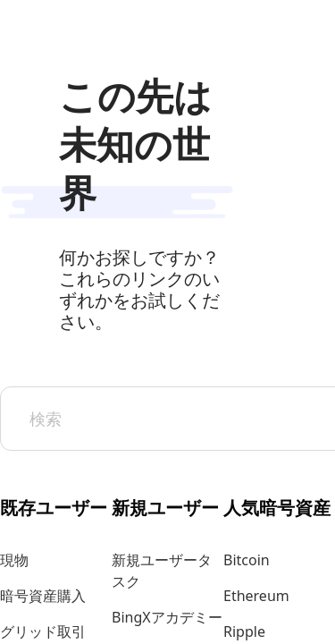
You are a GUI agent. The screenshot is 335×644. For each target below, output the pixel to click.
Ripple (244, 631)
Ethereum (256, 596)
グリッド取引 (43, 631)
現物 (14, 560)
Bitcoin (247, 560)
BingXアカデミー (167, 617)
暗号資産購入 (43, 596)
